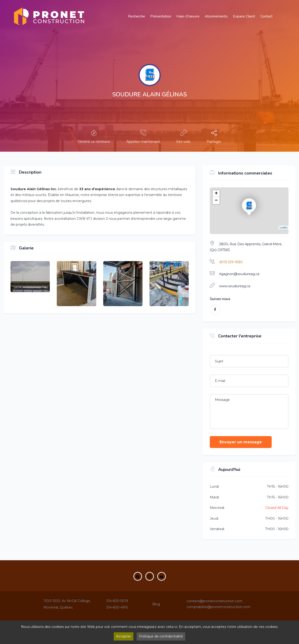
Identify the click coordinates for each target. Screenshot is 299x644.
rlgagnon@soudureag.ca (239, 274)
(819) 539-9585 (231, 262)
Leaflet (283, 227)
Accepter (124, 636)
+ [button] (216, 194)
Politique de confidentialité (161, 636)
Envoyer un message (241, 442)
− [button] (216, 201)
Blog (156, 604)
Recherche (137, 16)
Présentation (161, 16)
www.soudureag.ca (235, 286)
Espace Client (244, 16)
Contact (266, 16)
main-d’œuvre (188, 16)
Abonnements (216, 16)
